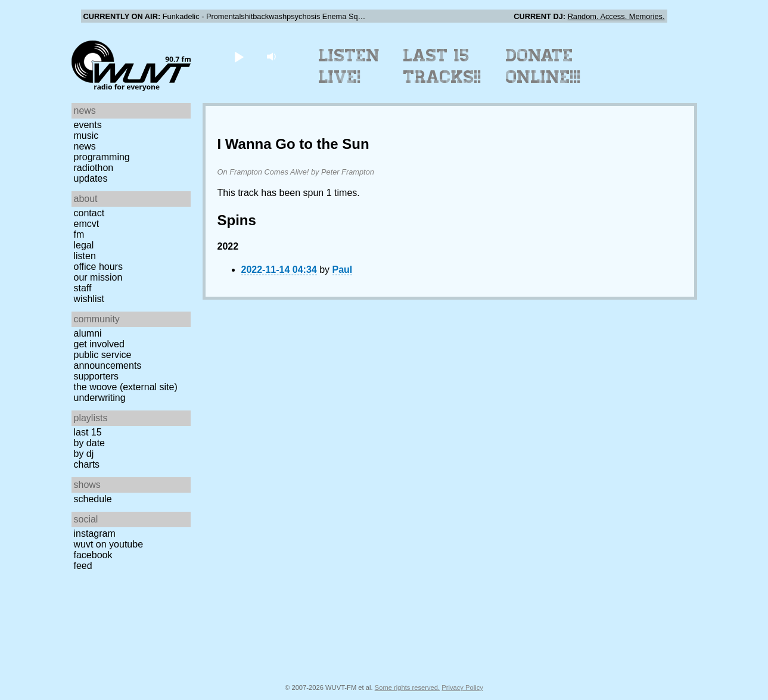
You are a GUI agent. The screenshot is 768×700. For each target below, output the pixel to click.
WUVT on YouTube (109, 544)
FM (79, 234)
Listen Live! (349, 66)
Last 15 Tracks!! (442, 66)
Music (86, 136)
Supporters (97, 376)
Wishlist (89, 299)
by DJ (84, 454)
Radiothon (94, 168)
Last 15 (88, 432)
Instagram (95, 533)
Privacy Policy (462, 687)
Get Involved (99, 344)
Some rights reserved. (407, 687)
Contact (89, 213)
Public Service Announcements (108, 360)
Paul (343, 270)
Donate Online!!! (543, 66)
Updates (91, 178)
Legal (84, 245)
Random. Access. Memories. (616, 16)
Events (88, 125)
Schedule (93, 499)
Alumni (88, 333)
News (85, 146)
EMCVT (87, 224)
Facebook (93, 555)
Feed (83, 566)
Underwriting (100, 398)
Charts (87, 464)
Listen (85, 256)
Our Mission (98, 277)
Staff (83, 288)
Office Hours (98, 267)
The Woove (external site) (126, 387)
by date (89, 443)
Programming (102, 157)
